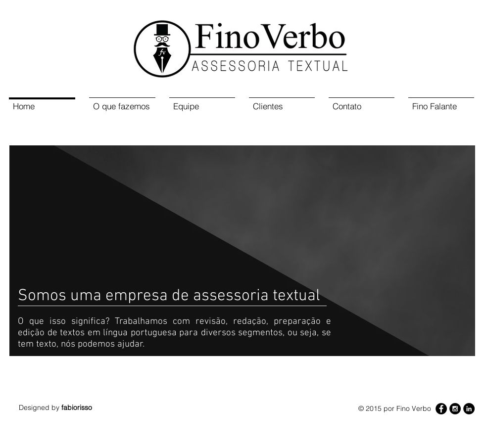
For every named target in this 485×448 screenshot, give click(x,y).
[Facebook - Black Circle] (441, 409)
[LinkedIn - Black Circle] (469, 409)
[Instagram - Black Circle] (455, 409)
